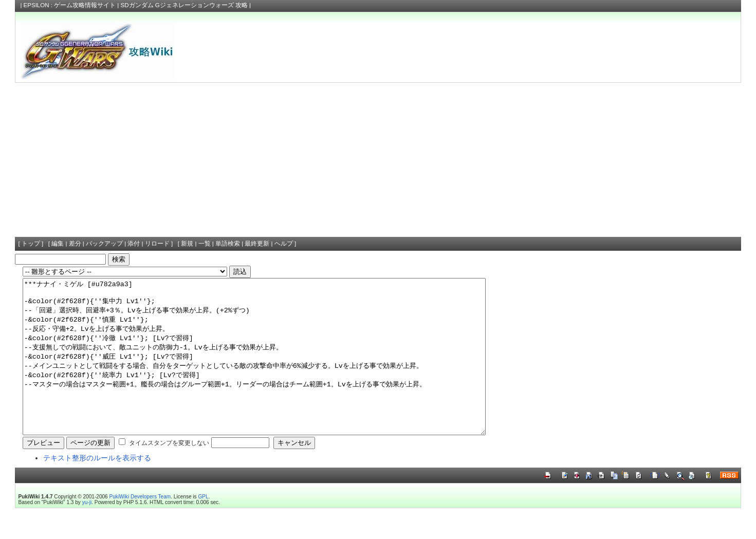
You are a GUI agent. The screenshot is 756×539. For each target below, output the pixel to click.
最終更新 (257, 244)
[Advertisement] (378, 160)
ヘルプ (284, 244)
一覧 (205, 244)
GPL (203, 527)
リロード (157, 244)
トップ (31, 244)
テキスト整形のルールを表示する (97, 489)
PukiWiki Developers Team (140, 527)
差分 (75, 244)
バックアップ (104, 244)
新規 (187, 244)
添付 (134, 244)
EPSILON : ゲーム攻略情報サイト (70, 5)
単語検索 (228, 244)
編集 (58, 244)
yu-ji (87, 533)
